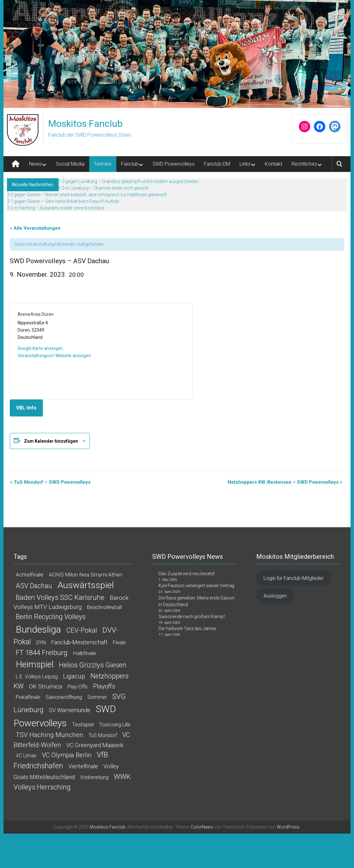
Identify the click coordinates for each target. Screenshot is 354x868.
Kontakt (273, 164)
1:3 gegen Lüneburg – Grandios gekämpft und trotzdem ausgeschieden (129, 181)
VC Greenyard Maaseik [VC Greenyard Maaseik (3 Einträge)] (95, 745)
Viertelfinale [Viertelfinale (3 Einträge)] (83, 766)
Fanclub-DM (217, 164)
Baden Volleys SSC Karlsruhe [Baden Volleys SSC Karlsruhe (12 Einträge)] (60, 597)
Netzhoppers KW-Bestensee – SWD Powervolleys (285, 482)
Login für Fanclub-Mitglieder (294, 578)
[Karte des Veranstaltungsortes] (143, 351)
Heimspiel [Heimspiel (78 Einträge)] (35, 664)
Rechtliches (304, 164)
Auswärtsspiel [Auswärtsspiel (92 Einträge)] (86, 585)
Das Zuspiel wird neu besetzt (187, 574)
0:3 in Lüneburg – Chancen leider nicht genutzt (104, 188)
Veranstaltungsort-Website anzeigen (54, 356)
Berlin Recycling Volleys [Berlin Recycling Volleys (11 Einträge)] (51, 617)
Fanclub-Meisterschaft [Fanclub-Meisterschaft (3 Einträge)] (79, 642)
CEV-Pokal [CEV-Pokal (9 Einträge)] (82, 630)
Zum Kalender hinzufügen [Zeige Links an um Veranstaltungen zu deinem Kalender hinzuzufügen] (51, 441)
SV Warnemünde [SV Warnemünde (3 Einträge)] (70, 710)
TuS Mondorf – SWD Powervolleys (50, 482)
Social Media (70, 164)
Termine (103, 164)
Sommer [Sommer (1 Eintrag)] (97, 697)
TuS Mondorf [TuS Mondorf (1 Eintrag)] (103, 735)
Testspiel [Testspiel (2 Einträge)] (83, 724)
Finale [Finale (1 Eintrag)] (119, 643)
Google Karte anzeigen (40, 348)
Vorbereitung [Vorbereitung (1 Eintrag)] (94, 777)
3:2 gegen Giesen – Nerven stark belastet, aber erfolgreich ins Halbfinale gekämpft (87, 195)
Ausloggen (275, 596)
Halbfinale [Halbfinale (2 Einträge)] (84, 653)
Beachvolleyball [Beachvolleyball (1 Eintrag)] (104, 607)
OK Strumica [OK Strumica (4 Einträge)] (46, 686)
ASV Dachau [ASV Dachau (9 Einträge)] (34, 586)
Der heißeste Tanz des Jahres (187, 629)
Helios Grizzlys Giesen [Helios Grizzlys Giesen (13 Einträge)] (93, 665)
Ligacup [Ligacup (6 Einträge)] (74, 676)
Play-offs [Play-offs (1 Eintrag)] (78, 687)
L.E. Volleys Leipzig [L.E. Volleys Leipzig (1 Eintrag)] (37, 677)
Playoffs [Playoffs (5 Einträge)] (104, 686)
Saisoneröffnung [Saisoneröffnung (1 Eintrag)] (64, 697)
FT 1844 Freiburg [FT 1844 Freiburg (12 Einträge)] (42, 653)
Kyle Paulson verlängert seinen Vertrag (196, 586)
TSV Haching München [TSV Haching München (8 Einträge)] (49, 735)
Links (245, 164)
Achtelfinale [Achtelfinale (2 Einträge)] (30, 575)
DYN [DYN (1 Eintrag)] (41, 643)
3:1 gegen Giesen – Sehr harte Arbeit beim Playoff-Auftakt (63, 201)
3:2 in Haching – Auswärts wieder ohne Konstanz (55, 208)
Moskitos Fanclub (85, 124)
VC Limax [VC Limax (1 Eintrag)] (26, 756)
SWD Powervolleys (174, 164)
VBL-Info (26, 408)
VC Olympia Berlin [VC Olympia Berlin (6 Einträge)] (67, 755)
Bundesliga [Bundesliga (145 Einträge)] (38, 629)
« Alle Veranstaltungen (35, 228)
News (35, 164)
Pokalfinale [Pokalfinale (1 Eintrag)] (28, 697)
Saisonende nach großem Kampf (192, 617)
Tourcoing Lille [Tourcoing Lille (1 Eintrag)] (115, 725)
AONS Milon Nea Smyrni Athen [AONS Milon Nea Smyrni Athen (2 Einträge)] (86, 575)
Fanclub (130, 164)
